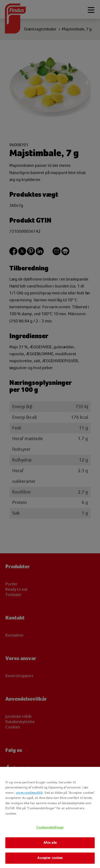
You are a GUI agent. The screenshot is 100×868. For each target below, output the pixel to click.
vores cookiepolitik (29, 793)
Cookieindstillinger (50, 827)
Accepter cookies (50, 858)
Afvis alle (50, 843)
